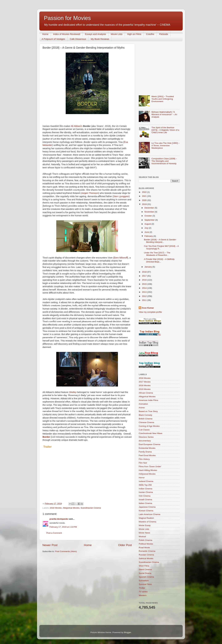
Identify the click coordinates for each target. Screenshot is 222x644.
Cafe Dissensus (78, 39)
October (148, 216)
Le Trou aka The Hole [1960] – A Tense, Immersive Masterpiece (165, 146)
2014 (145, 288)
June (147, 232)
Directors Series (146, 437)
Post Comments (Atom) (66, 551)
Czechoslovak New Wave (151, 433)
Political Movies (146, 544)
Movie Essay (145, 525)
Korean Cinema (146, 511)
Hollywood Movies (147, 474)
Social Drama (145, 573)
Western (143, 595)
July (147, 228)
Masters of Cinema (147, 522)
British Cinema (146, 419)
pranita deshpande (59, 519)
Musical (142, 536)
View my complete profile (150, 312)
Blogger (127, 632)
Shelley (73, 392)
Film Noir (143, 463)
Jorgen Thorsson (90, 193)
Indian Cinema (145, 489)
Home (45, 34)
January (148, 267)
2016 (145, 280)
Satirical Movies (146, 558)
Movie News (144, 533)
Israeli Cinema (145, 500)
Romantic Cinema (147, 551)
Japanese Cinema (147, 507)
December (150, 208)
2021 (145, 196)
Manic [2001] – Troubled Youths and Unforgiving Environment (163, 99)
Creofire (150, 34)
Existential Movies (147, 448)
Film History (144, 459)
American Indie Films (148, 400)
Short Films (144, 566)
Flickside (164, 34)
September (150, 220)
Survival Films (145, 584)
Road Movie (144, 548)
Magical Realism (146, 518)
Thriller (142, 588)
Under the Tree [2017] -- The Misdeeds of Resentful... (157, 254)
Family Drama (145, 452)
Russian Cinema (146, 555)
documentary (145, 441)
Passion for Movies (67, 18)
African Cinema (146, 393)
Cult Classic (144, 430)
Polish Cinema (145, 540)
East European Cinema (150, 444)
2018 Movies (56, 508)
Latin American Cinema (150, 514)
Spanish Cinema (146, 577)
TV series (143, 592)
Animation (143, 404)
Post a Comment (54, 533)
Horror (142, 478)
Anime (142, 408)
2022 (145, 192)
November (150, 212)
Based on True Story (148, 411)
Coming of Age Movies (149, 426)
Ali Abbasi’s (77, 126)
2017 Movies (145, 382)
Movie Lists (117, 34)
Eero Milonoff (121, 258)
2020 (145, 200)
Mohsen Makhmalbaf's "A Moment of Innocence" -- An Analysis (164, 114)
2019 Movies (145, 389)
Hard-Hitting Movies (148, 470)
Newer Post (50, 545)
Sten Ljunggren (121, 196)
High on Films (134, 34)
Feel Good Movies (147, 455)
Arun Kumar (148, 308)
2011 (145, 300)
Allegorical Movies (71, 508)
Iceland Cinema (146, 481)
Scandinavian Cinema (91, 508)
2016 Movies (145, 378)
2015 (145, 284)
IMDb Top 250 (145, 485)
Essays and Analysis (96, 34)
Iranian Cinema (146, 492)
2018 (145, 272)
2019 (145, 204)
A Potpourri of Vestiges (53, 39)
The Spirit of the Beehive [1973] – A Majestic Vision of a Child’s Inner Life (165, 130)
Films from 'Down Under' (150, 467)
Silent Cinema (145, 570)
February (149, 236)
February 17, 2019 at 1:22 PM (63, 527)
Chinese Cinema (146, 422)
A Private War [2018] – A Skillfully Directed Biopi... (159, 260)
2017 (145, 276)
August (148, 224)
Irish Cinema (145, 496)
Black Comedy (145, 415)
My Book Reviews (100, 39)
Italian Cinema (145, 503)
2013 (145, 292)
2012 (145, 296)
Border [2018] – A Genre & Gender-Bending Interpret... (160, 241)
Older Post (125, 545)
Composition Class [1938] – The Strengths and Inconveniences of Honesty (164, 161)
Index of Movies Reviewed (67, 34)
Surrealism (144, 581)
